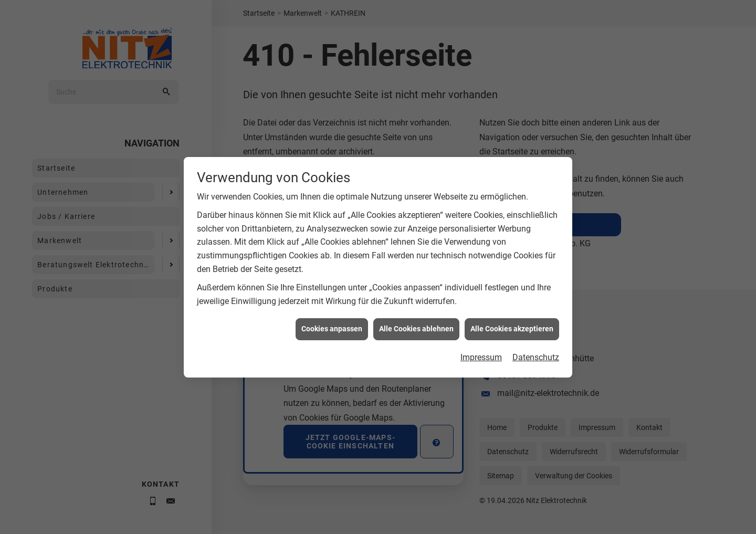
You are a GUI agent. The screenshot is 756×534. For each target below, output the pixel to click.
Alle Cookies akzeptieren (512, 332)
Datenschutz (536, 360)
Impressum (481, 360)
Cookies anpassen (332, 332)
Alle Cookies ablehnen (416, 332)
